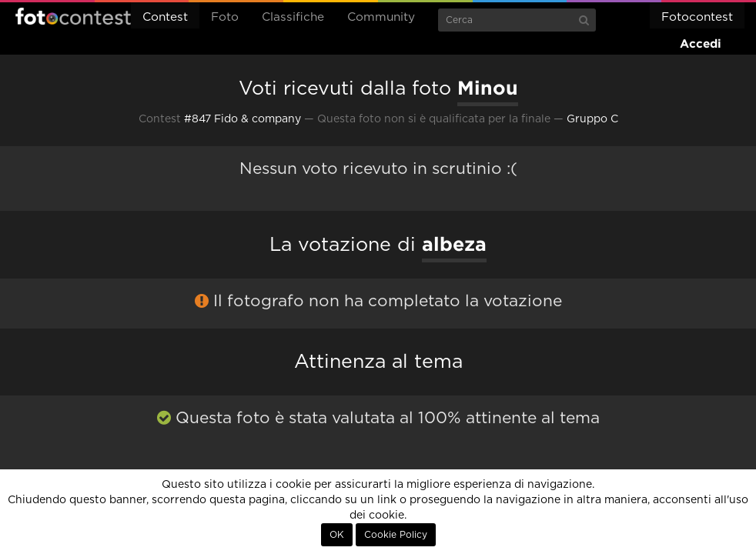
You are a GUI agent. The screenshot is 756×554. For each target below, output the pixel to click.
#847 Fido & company (243, 119)
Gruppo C (592, 119)
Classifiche (293, 17)
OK (337, 535)
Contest (165, 17)
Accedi (701, 43)
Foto (225, 17)
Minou (488, 88)
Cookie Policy (396, 535)
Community (381, 17)
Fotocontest (73, 16)
